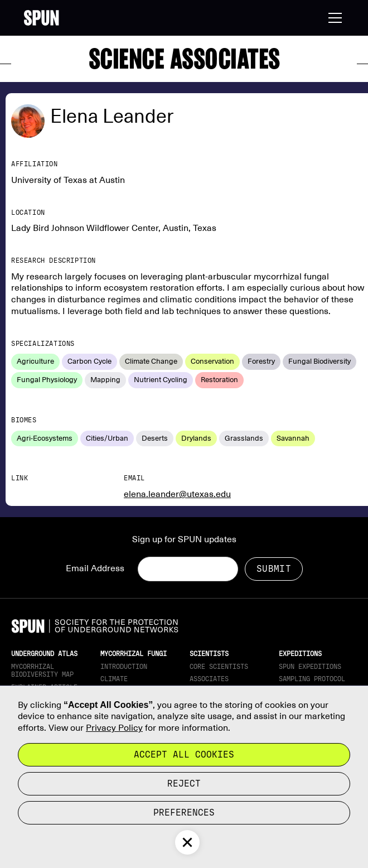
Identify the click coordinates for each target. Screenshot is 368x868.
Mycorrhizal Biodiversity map (42, 671)
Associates (209, 679)
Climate (114, 679)
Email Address (95, 568)
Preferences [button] (184, 812)
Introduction (124, 667)
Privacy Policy (114, 728)
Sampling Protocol (312, 679)
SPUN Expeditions (310, 667)
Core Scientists (219, 667)
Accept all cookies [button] (184, 754)
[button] (333, 18)
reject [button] (184, 783)
